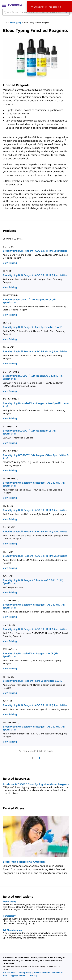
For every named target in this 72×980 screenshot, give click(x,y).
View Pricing (10, 263)
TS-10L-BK (8, 677)
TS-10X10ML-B (11, 451)
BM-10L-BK (9, 625)
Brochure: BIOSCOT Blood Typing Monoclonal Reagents (36, 784)
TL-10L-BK (8, 347)
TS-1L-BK (8, 323)
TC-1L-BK (8, 576)
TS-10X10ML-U (11, 399)
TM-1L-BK (8, 552)
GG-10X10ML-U (11, 601)
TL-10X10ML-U (11, 479)
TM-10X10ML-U (11, 722)
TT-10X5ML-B (10, 427)
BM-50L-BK (9, 527)
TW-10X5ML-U (11, 649)
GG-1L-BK (8, 701)
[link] (9, 973)
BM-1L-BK (8, 247)
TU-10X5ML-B (10, 295)
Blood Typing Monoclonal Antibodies (24, 862)
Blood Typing (16, 23)
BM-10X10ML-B (11, 372)
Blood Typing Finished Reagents (36, 23)
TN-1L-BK (8, 506)
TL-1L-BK (8, 271)
